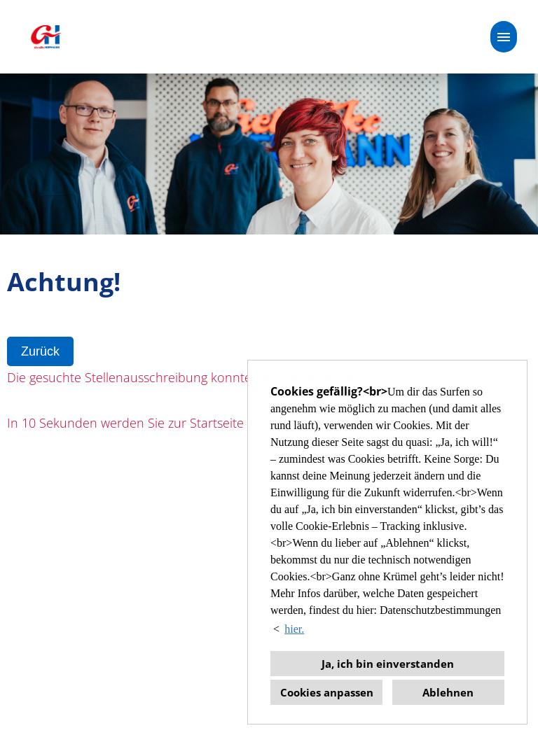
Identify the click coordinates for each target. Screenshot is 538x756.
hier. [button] (294, 629)
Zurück (40, 351)
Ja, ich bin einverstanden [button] (388, 664)
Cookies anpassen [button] (327, 692)
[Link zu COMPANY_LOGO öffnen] (46, 37)
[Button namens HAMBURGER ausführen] (504, 37)
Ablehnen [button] (448, 692)
